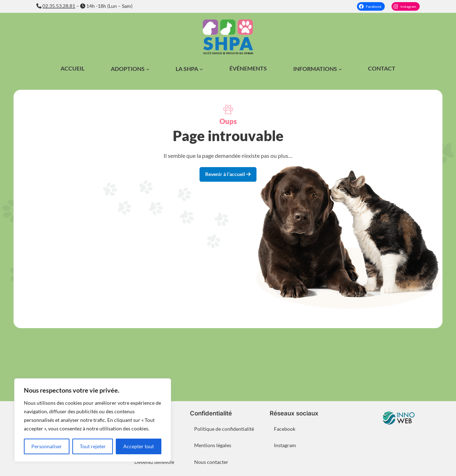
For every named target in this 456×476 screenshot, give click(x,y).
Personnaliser (47, 446)
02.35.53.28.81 (59, 6)
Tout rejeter (93, 446)
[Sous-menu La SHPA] (201, 69)
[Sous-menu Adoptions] (148, 69)
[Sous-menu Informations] (340, 69)
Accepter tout (139, 446)
